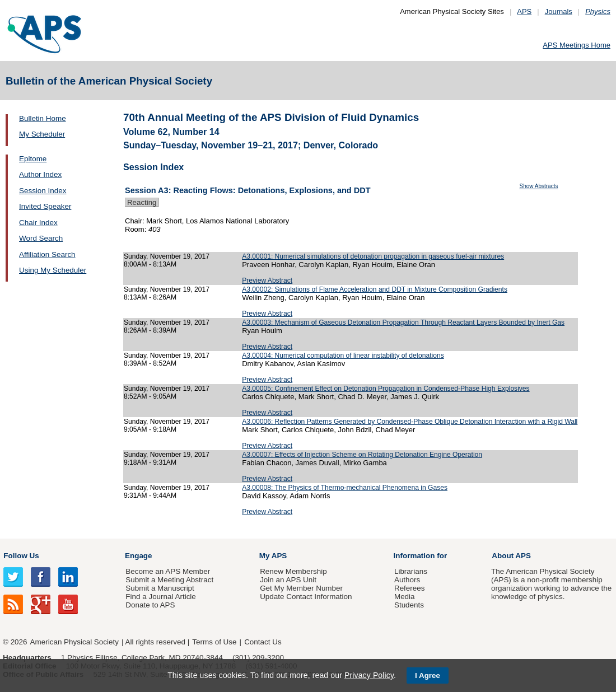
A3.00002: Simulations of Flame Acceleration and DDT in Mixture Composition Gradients (375, 289)
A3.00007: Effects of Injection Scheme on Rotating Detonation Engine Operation (362, 455)
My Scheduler (42, 134)
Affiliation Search (47, 254)
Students (409, 605)
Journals (559, 11)
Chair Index (38, 223)
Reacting (142, 202)
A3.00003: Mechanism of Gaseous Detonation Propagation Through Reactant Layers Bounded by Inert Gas (403, 322)
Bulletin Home (43, 118)
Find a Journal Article (160, 597)
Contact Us (263, 642)
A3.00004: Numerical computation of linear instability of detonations (343, 356)
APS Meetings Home (577, 45)
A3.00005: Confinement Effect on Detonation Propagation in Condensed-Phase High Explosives (386, 389)
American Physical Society (74, 642)
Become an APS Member (168, 571)
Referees (410, 588)
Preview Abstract (267, 280)
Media (405, 597)
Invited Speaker (45, 206)
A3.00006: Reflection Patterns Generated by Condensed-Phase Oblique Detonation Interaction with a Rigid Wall (410, 422)
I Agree (428, 675)
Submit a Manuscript (160, 588)
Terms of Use (214, 642)
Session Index (43, 191)
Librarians (411, 571)
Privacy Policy (369, 675)
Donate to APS (150, 605)
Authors (407, 580)
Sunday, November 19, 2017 (167, 256)
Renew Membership (293, 571)
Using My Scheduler (53, 270)
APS (524, 11)
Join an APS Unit (288, 580)
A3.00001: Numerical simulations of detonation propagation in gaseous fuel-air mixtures (373, 256)
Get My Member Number (301, 588)
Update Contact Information (306, 597)
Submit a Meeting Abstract (169, 580)
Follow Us (21, 556)
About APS (511, 556)
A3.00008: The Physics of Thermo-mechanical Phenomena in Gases (345, 488)
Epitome (33, 159)
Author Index (40, 174)
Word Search (41, 238)
